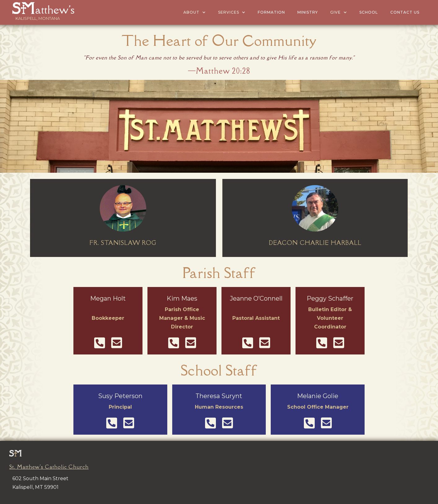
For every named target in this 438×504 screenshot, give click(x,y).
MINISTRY (308, 12)
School (369, 12)
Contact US (405, 12)
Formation (271, 12)
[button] (195, 12)
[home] (38, 8)
